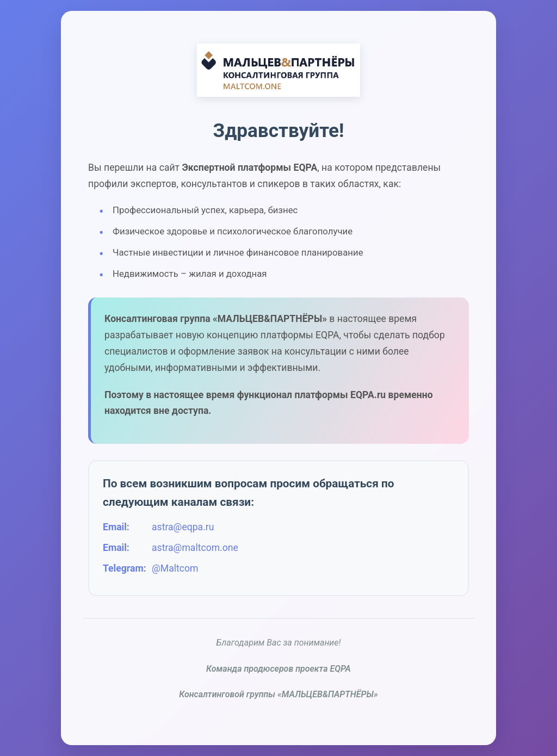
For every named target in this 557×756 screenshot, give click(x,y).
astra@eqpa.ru (183, 527)
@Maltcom (175, 568)
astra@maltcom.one (195, 548)
